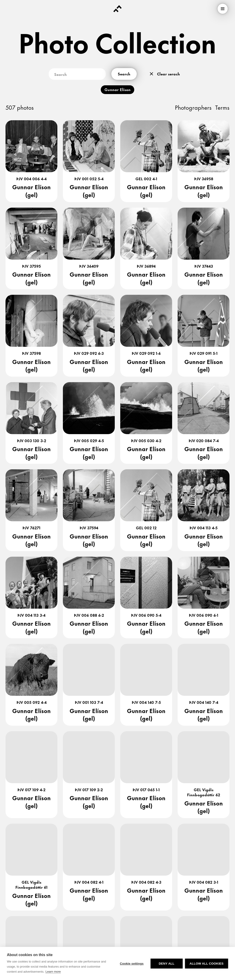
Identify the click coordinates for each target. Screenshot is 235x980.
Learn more (53, 972)
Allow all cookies (207, 964)
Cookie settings (132, 964)
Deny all (167, 964)
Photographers (193, 107)
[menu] (223, 9)
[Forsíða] (117, 9)
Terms (222, 107)
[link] (31, 888)
